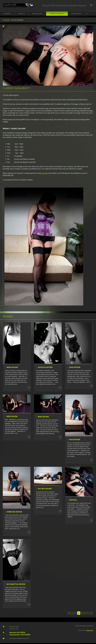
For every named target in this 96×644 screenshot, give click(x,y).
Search (91, 5)
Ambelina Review (14, 513)
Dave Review (75, 441)
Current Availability (57, 15)
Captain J (73, 501)
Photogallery (76, 15)
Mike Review (12, 417)
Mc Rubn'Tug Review (16, 585)
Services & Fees (37, 15)
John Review (75, 368)
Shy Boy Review (45, 490)
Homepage (7, 15)
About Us (21, 15)
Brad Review (12, 368)
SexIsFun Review (45, 368)
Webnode (90, 631)
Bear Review (43, 418)
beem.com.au (43, 174)
